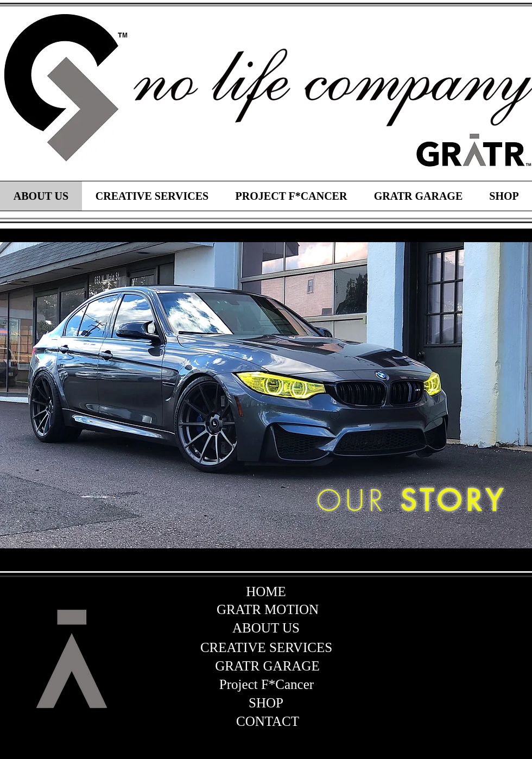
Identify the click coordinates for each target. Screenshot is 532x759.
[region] (65, 88)
